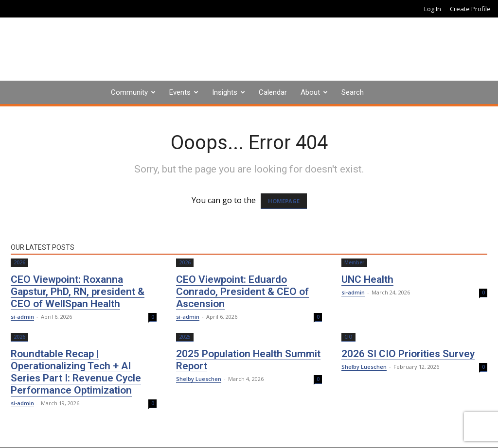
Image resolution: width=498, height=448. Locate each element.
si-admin (22, 317)
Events (180, 92)
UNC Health (367, 279)
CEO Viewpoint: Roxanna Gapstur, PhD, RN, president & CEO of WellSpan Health (78, 292)
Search (353, 92)
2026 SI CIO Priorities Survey (408, 354)
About (310, 92)
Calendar (273, 92)
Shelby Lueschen (199, 379)
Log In (433, 9)
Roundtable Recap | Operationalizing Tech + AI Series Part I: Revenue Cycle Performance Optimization (76, 372)
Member (354, 262)
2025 (185, 337)
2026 (19, 262)
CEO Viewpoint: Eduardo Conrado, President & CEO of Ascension (242, 292)
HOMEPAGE (284, 201)
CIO (348, 337)
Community (129, 92)
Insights (225, 92)
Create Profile (470, 9)
